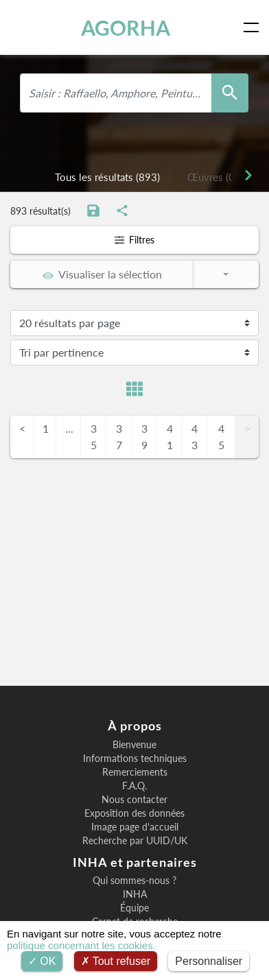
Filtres (134, 240)
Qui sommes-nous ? (134, 881)
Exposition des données (134, 813)
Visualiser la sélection (102, 274)
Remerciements (135, 772)
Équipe (134, 908)
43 (195, 437)
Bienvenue (134, 745)
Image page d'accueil (135, 827)
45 (221, 437)
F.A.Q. (134, 786)
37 (119, 437)
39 (144, 437)
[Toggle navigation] (254, 27)
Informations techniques (135, 758)
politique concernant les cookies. (81, 945)
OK (42, 961)
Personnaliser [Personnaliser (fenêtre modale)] (209, 961)
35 (94, 437)
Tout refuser (116, 961)
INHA (135, 894)
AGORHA (126, 27)
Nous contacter (134, 800)
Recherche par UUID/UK (135, 841)
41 (170, 437)
